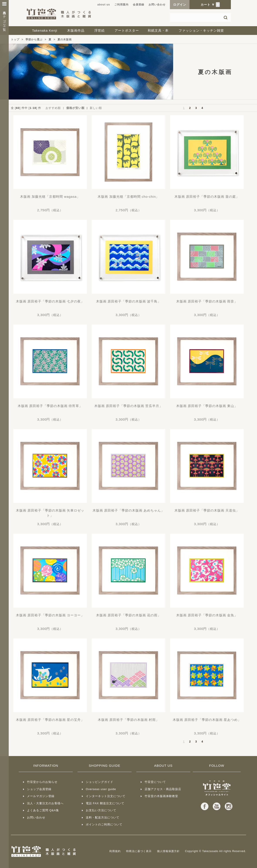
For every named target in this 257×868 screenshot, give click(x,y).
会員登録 (139, 5)
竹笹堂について (155, 782)
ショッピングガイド (100, 782)
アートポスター (127, 30)
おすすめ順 (53, 108)
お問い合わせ (157, 5)
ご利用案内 (121, 5)
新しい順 (96, 108)
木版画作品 (76, 30)
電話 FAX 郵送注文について (105, 803)
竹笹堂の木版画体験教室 (161, 796)
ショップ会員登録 (39, 789)
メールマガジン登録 (41, 796)
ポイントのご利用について (104, 824)
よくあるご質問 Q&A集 (43, 810)
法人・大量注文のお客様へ (45, 803)
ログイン (180, 5)
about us (104, 5)
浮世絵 (100, 30)
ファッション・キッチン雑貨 (201, 30)
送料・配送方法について (103, 817)
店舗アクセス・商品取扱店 (163, 789)
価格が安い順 (75, 108)
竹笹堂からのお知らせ (42, 782)
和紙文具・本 (158, 30)
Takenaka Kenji (45, 30)
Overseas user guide (101, 789)
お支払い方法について (101, 810)
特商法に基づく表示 (139, 851)
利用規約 (115, 851)
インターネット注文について (106, 796)
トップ (15, 40)
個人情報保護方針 (168, 851)
